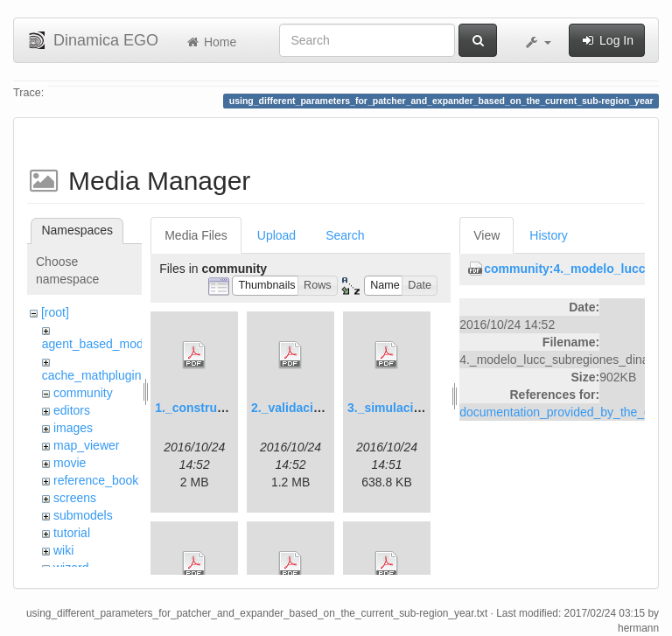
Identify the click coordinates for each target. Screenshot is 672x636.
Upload (276, 235)
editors (72, 410)
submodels (83, 515)
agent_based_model (98, 344)
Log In (607, 40)
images (73, 428)
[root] (55, 312)
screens (75, 498)
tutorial (72, 533)
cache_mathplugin (92, 375)
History (549, 235)
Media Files (196, 235)
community (83, 393)
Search (345, 235)
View (486, 235)
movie (70, 463)
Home (210, 42)
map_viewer (86, 445)
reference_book (96, 480)
